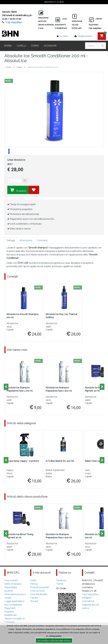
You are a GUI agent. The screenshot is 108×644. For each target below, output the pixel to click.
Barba (8, 46)
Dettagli (11, 240)
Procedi (34, 601)
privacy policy (56, 636)
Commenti (42, 240)
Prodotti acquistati (40, 587)
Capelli (21, 46)
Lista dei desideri (39, 594)
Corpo (35, 46)
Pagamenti (10, 608)
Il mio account (37, 591)
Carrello (34, 598)
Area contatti (11, 580)
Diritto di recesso (13, 584)
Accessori (50, 46)
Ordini (33, 580)
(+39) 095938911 (14, 22)
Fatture (34, 584)
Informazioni (26, 240)
